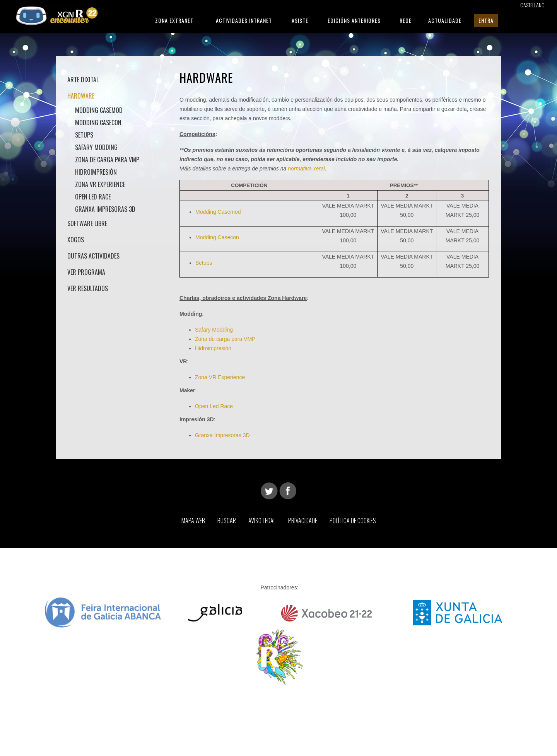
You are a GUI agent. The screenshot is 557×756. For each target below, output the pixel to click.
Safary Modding (96, 147)
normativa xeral (306, 169)
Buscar (227, 521)
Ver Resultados (88, 288)
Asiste (300, 20)
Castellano (532, 5)
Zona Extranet (174, 20)
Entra (486, 20)
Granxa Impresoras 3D (105, 209)
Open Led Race (214, 406)
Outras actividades (93, 256)
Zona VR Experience (100, 184)
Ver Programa (86, 272)
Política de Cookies (353, 521)
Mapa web (193, 521)
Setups (84, 135)
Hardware (81, 96)
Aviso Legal (262, 521)
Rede (406, 20)
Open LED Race (93, 197)
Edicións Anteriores (354, 20)
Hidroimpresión (96, 172)
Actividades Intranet (244, 20)
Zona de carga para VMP (107, 160)
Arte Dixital (83, 80)
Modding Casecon (98, 123)
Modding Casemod (99, 110)
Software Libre (87, 223)
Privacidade (303, 521)
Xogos (76, 240)
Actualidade (445, 20)
